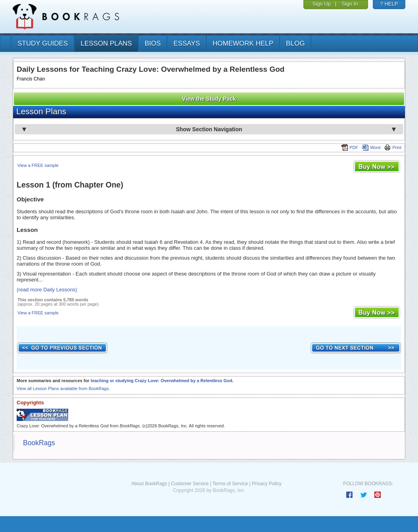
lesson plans (106, 43)
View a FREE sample (38, 165)
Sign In (350, 4)
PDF (350, 147)
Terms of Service (230, 484)
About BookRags (149, 484)
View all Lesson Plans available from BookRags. (63, 388)
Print (393, 147)
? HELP (389, 4)
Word (371, 147)
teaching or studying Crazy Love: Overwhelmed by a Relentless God (161, 381)
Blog (295, 43)
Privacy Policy (267, 484)
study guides (43, 43)
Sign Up (322, 4)
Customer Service (190, 484)
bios (153, 43)
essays (187, 43)
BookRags (39, 443)
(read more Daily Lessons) (47, 290)
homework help (243, 43)
